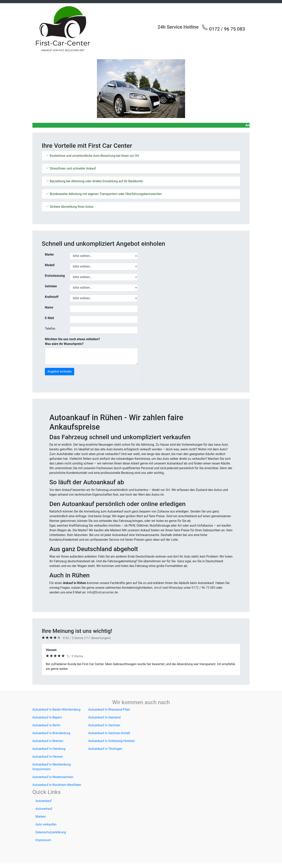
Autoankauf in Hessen (48, 757)
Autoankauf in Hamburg (49, 749)
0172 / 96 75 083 (223, 28)
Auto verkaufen (46, 824)
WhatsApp (176, 588)
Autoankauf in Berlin (46, 725)
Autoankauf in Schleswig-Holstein (112, 741)
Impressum (43, 840)
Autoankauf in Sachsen (104, 725)
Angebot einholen (60, 371)
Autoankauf (43, 801)
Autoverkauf (44, 809)
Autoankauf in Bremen (48, 741)
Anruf (158, 588)
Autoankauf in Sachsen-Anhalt (109, 733)
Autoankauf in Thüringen (105, 749)
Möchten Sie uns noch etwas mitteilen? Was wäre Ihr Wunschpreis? (72, 341)
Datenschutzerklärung (51, 832)
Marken (41, 817)
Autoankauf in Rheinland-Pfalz (109, 710)
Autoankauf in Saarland (104, 717)
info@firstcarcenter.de (103, 592)
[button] (49, 89)
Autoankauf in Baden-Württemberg (56, 710)
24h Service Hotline (178, 27)
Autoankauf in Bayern (47, 717)
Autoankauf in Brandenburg (51, 733)
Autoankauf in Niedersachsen (53, 777)
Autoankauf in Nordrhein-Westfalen (57, 785)
